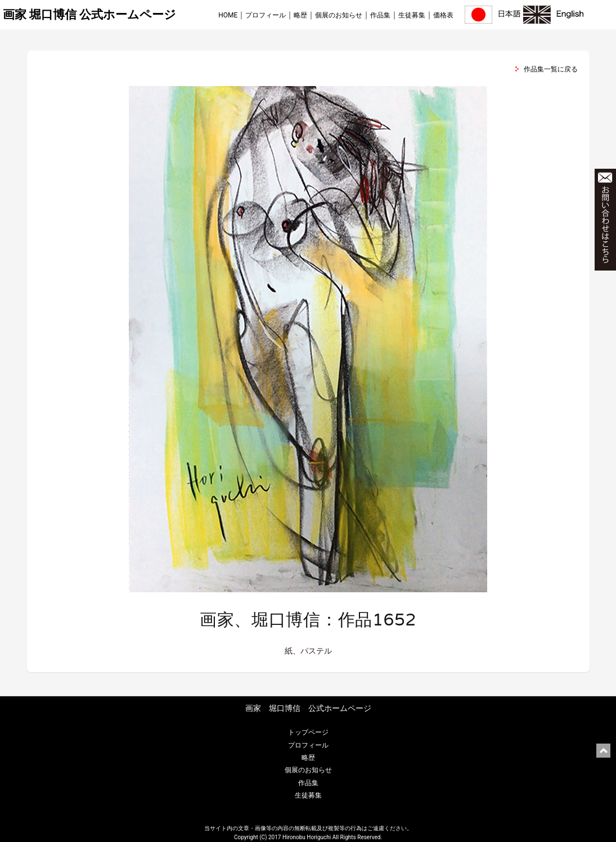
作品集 (380, 15)
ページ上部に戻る (603, 751)
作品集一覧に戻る (551, 69)
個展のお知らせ (339, 15)
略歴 (300, 15)
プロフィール (266, 15)
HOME (228, 15)
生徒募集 (412, 15)
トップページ (308, 732)
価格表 (443, 15)
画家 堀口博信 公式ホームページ (89, 15)
